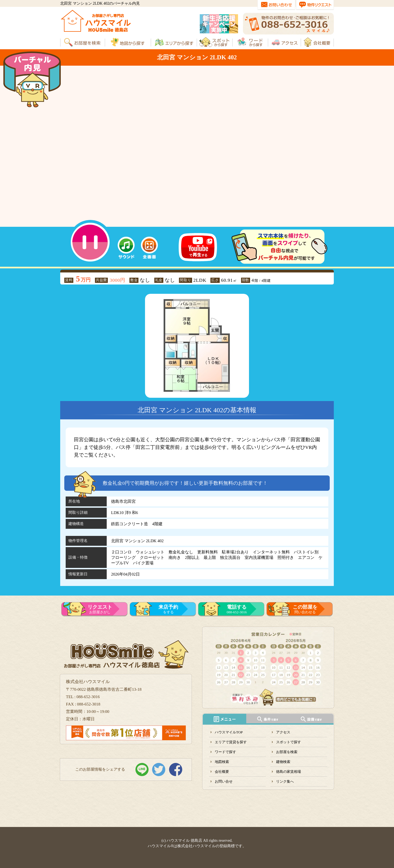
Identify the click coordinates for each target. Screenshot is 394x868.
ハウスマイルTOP (229, 732)
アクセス (283, 732)
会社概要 (222, 772)
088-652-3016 (237, 609)
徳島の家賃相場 (289, 772)
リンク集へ (285, 781)
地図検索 (222, 762)
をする (168, 609)
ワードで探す (225, 752)
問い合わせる (305, 609)
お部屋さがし (100, 609)
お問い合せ (224, 781)
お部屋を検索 (287, 752)
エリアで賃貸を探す (231, 742)
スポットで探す (289, 742)
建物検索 (283, 762)
